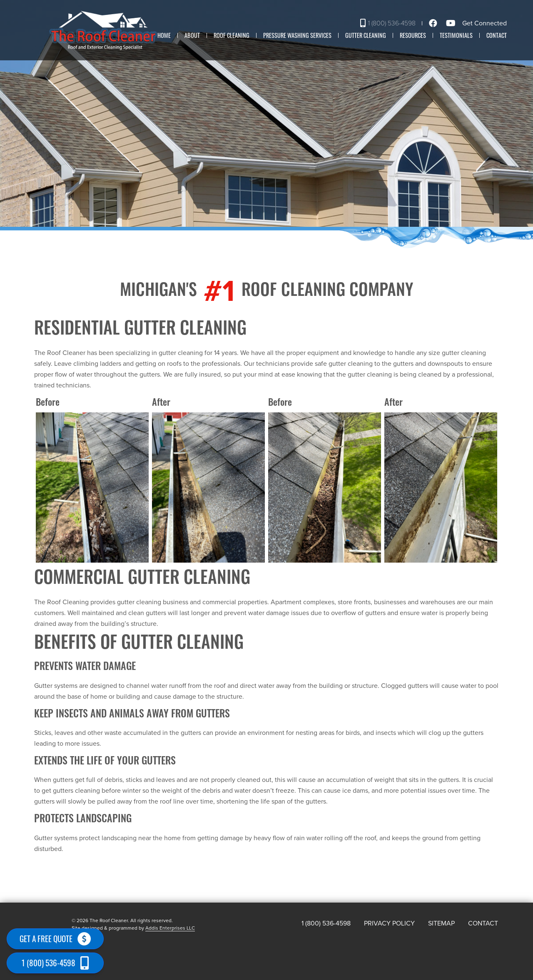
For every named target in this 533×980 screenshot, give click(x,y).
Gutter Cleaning (366, 35)
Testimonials (456, 35)
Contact (497, 35)
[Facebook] (434, 23)
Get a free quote (55, 939)
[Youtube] (452, 23)
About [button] (192, 35)
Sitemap (441, 923)
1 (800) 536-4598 (388, 23)
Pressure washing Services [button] (297, 35)
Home (164, 35)
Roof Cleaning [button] (232, 35)
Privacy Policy (389, 923)
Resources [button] (413, 35)
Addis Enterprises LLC (170, 928)
